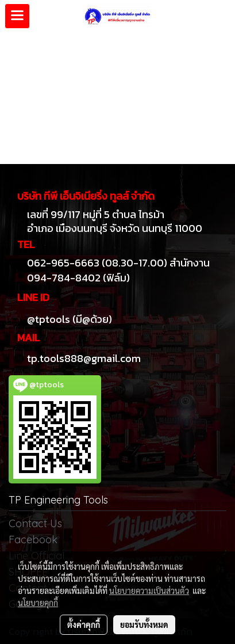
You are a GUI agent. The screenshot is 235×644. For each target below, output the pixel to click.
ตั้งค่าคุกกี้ (84, 624)
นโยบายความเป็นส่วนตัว (149, 590)
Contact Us (35, 523)
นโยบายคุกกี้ (38, 603)
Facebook (33, 540)
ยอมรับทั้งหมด (144, 624)
